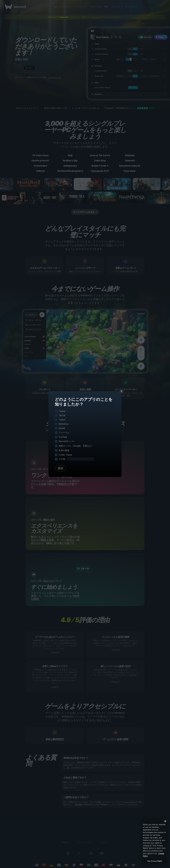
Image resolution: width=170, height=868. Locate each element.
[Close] (165, 821)
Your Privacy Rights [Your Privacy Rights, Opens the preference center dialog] (155, 861)
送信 (60, 468)
